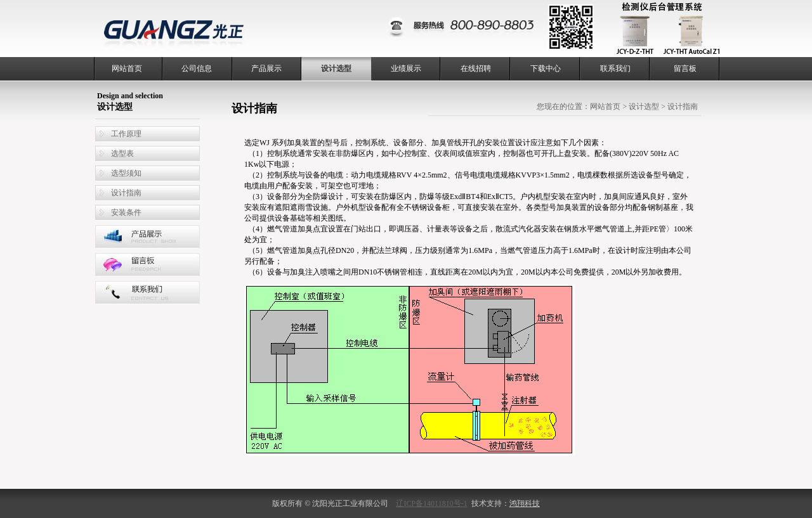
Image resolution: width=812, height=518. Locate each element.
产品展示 (266, 68)
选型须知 (126, 173)
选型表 (122, 153)
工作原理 (126, 134)
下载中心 (546, 68)
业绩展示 (406, 68)
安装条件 (126, 212)
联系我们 (615, 68)
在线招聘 (476, 68)
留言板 (685, 68)
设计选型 (336, 68)
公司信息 (197, 68)
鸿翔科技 (525, 503)
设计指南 (126, 193)
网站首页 (127, 68)
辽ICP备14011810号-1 (431, 503)
